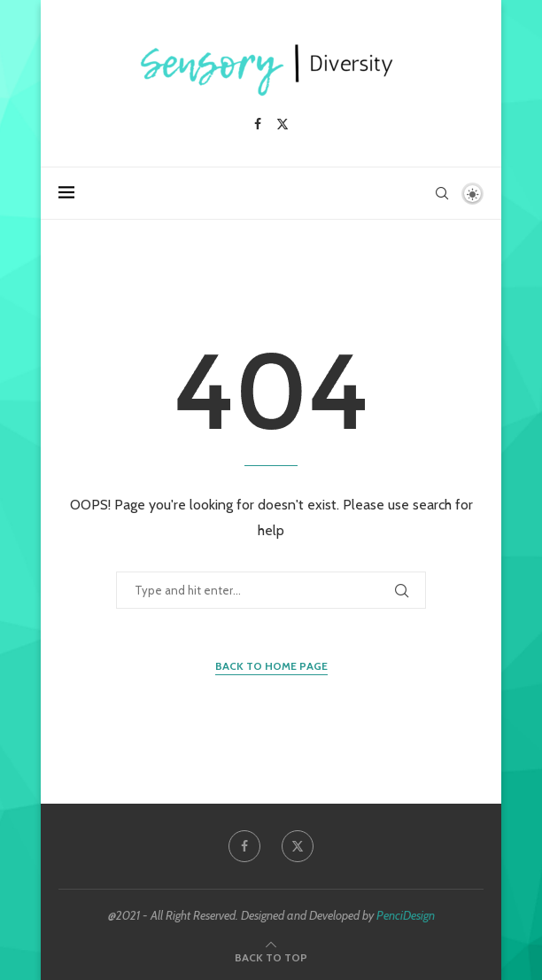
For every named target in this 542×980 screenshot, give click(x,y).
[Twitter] (283, 124)
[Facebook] (258, 124)
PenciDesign (406, 915)
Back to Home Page (271, 666)
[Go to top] (271, 957)
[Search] (442, 193)
